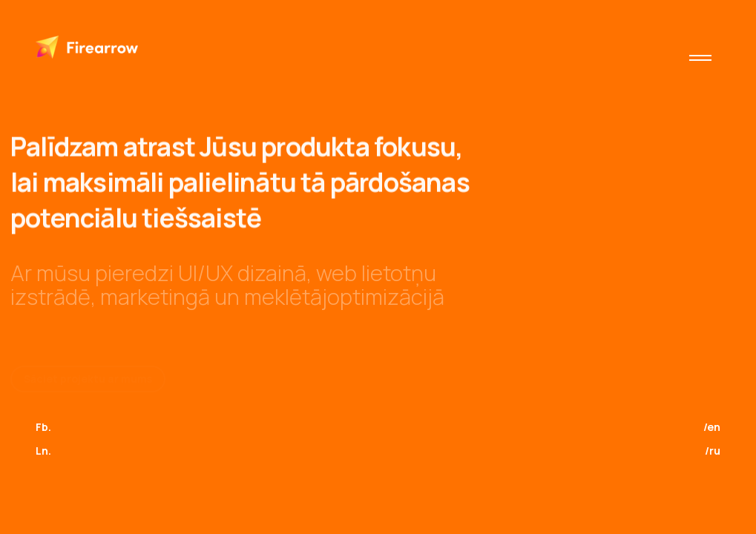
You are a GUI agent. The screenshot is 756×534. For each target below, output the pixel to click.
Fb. (43, 427)
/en (712, 427)
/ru (713, 451)
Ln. (43, 451)
